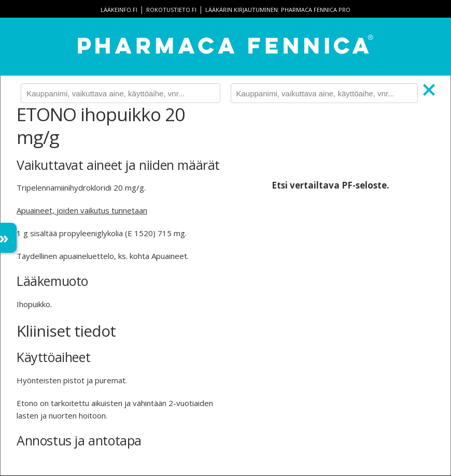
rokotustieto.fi (171, 10)
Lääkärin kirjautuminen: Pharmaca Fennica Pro (278, 10)
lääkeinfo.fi (119, 10)
